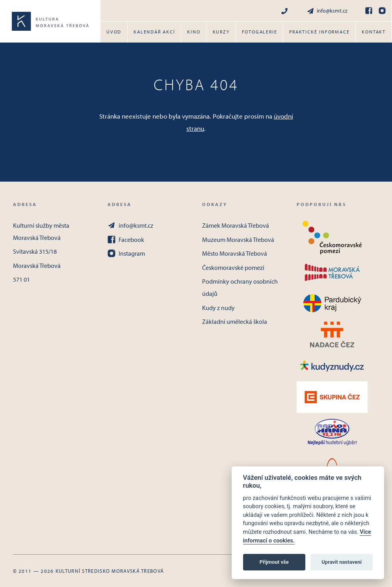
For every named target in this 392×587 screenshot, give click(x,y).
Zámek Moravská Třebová (236, 225)
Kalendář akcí (154, 32)
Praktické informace (319, 32)
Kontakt (374, 32)
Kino (194, 32)
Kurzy (221, 32)
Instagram (126, 253)
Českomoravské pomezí (233, 267)
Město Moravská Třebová (235, 253)
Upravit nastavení (342, 562)
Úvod (114, 32)
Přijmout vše (274, 562)
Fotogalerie (260, 32)
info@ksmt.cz (327, 11)
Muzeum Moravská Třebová (238, 240)
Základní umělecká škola (235, 321)
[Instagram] (382, 11)
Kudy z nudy (218, 308)
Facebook (126, 240)
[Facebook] (369, 11)
